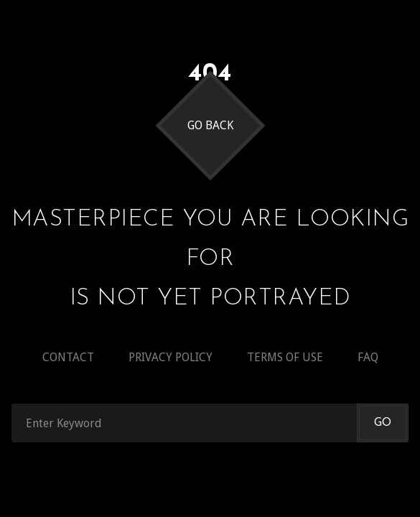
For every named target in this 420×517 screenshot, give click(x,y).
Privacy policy (171, 357)
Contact (68, 357)
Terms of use (285, 357)
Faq (368, 357)
